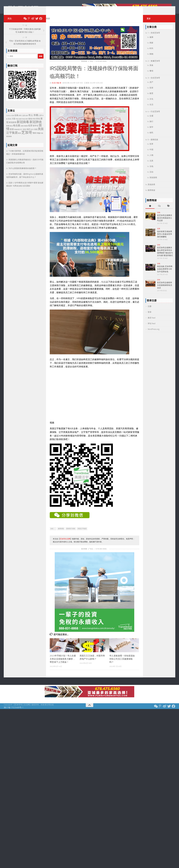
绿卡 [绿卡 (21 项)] (32, 133)
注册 (150, 310)
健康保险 (61, 532)
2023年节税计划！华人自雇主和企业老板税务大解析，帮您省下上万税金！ (63, 663)
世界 (151, 148)
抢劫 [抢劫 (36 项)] (30, 122)
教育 (151, 97)
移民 (151, 136)
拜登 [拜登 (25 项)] (34, 123)
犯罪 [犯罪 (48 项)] (30, 129)
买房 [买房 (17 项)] (13, 119)
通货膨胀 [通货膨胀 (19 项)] (9, 140)
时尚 (151, 52)
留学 (151, 131)
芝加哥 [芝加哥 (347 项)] (27, 136)
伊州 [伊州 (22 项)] (20, 119)
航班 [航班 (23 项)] (20, 137)
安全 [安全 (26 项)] (10, 123)
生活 (151, 108)
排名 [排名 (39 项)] (38, 122)
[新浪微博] (33, 22)
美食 (151, 69)
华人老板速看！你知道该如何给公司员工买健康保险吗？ (122, 663)
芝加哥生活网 (23, 9)
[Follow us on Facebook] (41, 22)
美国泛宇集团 (82, 532)
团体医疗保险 (71, 532)
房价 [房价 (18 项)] (27, 123)
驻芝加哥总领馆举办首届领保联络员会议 (165, 289)
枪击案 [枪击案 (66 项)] (17, 129)
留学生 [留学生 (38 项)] (36, 129)
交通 (151, 120)
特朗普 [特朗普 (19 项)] (26, 130)
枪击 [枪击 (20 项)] (11, 130)
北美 (151, 164)
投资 (151, 91)
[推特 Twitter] (37, 22)
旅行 (151, 125)
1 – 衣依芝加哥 (154, 37)
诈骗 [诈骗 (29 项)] (38, 137)
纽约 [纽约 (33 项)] (29, 133)
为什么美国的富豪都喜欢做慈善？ (22, 172)
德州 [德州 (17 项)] (20, 123)
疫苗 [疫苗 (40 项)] (12, 133)
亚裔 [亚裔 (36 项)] (16, 119)
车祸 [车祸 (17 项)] (42, 137)
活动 (151, 176)
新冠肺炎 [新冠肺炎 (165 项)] (36, 126)
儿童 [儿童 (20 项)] (23, 119)
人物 (151, 159)
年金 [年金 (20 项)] (17, 123)
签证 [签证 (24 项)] (25, 133)
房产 (151, 86)
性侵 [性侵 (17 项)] (23, 123)
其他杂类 (151, 188)
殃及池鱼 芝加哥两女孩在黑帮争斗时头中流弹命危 (165, 273)
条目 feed (152, 321)
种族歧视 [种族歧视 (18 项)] (17, 133)
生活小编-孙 (57, 87)
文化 (151, 103)
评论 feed (152, 327)
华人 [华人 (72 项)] (31, 119)
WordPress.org (154, 333)
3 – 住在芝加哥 (154, 82)
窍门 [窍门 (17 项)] (21, 133)
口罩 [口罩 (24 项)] (40, 119)
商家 (48, 22)
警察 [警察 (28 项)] (34, 137)
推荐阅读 (151, 194)
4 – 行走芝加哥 (154, 115)
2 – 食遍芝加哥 (154, 65)
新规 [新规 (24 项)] (8, 129)
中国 (151, 153)
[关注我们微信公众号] (25, 22)
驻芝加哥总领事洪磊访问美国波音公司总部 (165, 222)
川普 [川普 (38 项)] (13, 122)
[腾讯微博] (29, 22)
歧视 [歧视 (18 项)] (22, 130)
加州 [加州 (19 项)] (27, 119)
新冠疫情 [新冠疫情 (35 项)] (13, 126)
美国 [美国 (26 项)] (36, 133)
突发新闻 (153, 181)
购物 (151, 58)
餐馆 (151, 75)
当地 (151, 170)
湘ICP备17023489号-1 (14, 711)
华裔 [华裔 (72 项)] (36, 119)
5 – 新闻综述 (153, 143)
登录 (150, 316)
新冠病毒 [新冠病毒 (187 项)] (23, 126)
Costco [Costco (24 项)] (9, 119)
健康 (151, 41)
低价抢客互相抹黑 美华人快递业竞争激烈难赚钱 (165, 238)
